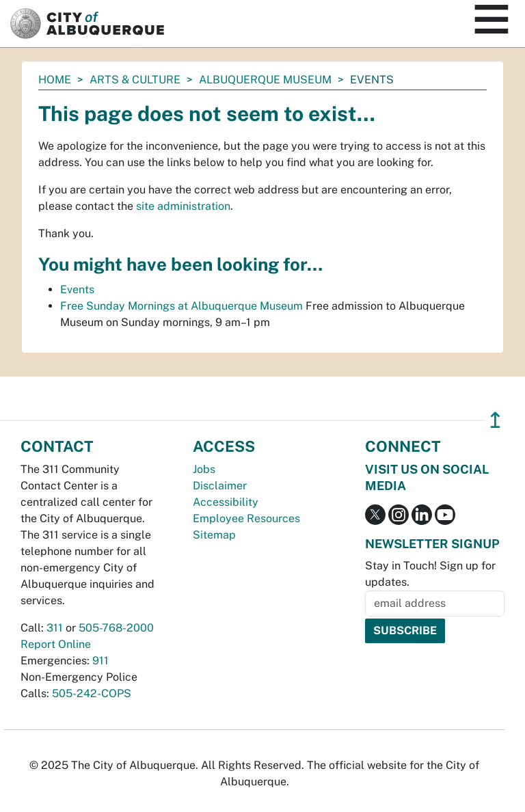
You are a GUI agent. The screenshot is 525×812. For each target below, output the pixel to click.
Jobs (204, 469)
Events (77, 289)
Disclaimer (220, 486)
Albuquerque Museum (265, 80)
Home (55, 80)
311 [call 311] (55, 628)
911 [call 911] (100, 661)
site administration (183, 206)
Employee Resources (246, 518)
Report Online (56, 644)
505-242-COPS (92, 693)
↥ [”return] (495, 420)
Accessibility (226, 502)
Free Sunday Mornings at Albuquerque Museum (181, 306)
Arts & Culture (135, 80)
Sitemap (214, 535)
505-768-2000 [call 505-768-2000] (116, 628)
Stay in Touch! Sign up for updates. (430, 574)
